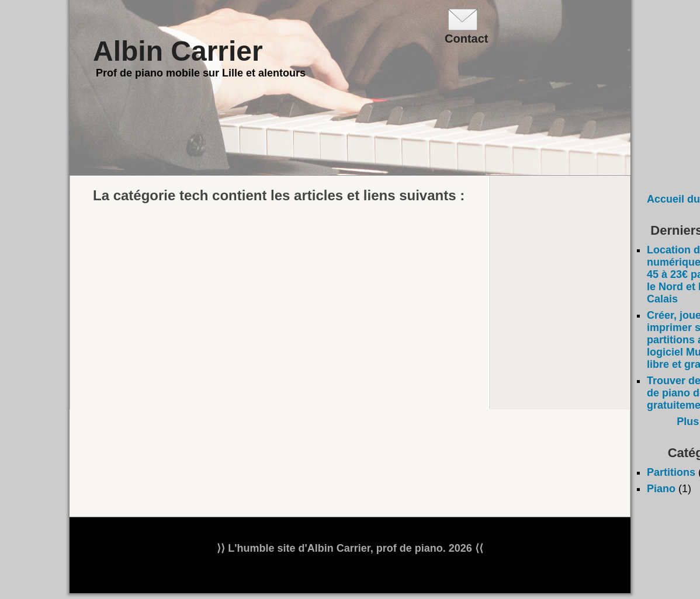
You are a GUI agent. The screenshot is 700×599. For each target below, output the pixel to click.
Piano (661, 489)
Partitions (671, 472)
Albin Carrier (178, 51)
